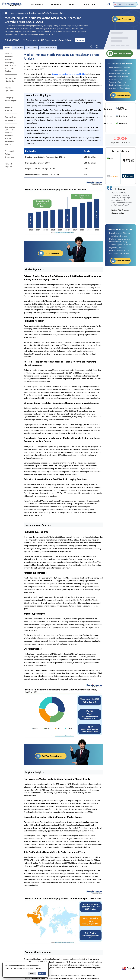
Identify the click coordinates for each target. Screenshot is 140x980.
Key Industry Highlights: (11, 79)
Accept (42, 973)
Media (73, 4)
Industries (37, 4)
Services (56, 4)
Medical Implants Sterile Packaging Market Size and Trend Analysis (10, 62)
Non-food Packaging (18, 13)
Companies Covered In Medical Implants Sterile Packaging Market (10, 135)
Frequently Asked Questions (10, 154)
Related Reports (8, 165)
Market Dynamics (9, 89)
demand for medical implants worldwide (68, 74)
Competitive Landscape (10, 118)
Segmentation (18, 47)
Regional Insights (9, 109)
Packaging (80, 40)
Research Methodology (48, 47)
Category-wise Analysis (11, 99)
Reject (32, 973)
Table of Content (32, 47)
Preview (8, 47)
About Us (90, 4)
